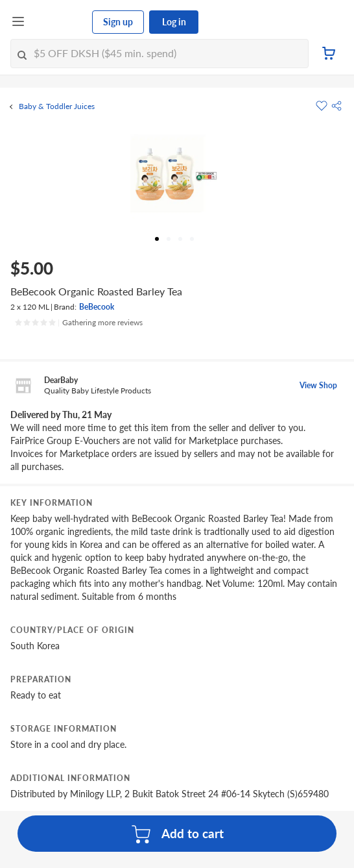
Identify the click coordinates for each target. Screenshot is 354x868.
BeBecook (97, 307)
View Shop (318, 385)
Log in (174, 22)
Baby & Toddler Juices (57, 106)
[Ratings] (78, 323)
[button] (336, 106)
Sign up (118, 22)
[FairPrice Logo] (59, 22)
